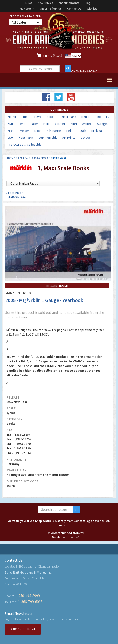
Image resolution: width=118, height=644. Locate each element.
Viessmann (26, 138)
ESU (10, 138)
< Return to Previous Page (16, 195)
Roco (50, 117)
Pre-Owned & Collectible (25, 145)
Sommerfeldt (48, 138)
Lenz (22, 124)
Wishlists (92, 9)
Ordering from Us (51, 9)
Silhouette (54, 131)
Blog (88, 3)
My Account (27, 9)
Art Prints (69, 138)
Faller (34, 124)
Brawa (37, 117)
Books (45, 158)
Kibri (74, 124)
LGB (109, 117)
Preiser (24, 131)
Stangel (102, 124)
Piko (98, 117)
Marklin (12, 117)
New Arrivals (45, 3)
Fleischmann (68, 117)
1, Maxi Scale (33, 158)
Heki (69, 131)
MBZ (11, 131)
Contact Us (74, 9)
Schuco (86, 138)
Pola (47, 124)
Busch (82, 131)
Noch (38, 131)
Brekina (97, 131)
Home (10, 158)
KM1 (11, 124)
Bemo (85, 117)
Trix (25, 117)
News (29, 3)
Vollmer (60, 124)
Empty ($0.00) (53, 56)
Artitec (87, 124)
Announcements (69, 3)
